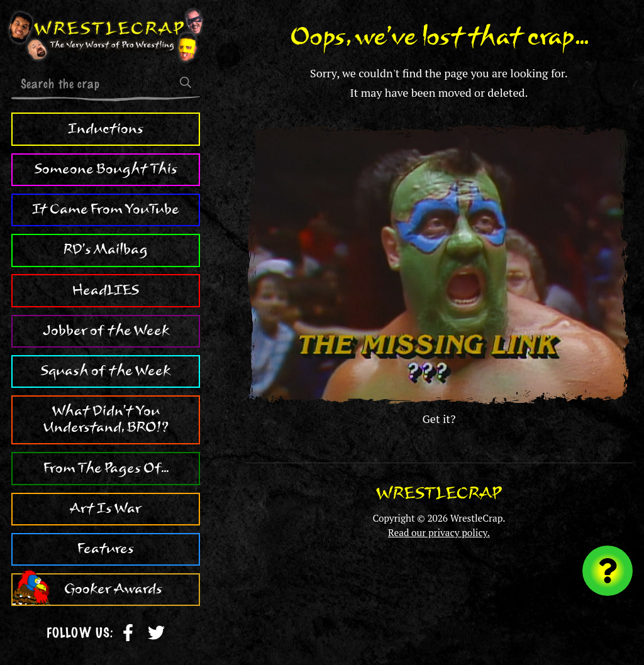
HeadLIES (106, 290)
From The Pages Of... (106, 468)
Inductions (106, 129)
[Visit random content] (608, 571)
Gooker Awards (113, 589)
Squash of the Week (106, 371)
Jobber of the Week (106, 331)
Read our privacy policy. (439, 532)
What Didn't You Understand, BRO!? (106, 419)
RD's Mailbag (106, 250)
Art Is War (106, 508)
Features (106, 549)
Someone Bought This (106, 169)
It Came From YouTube (106, 209)
